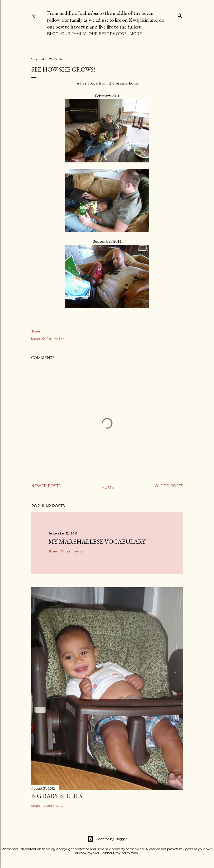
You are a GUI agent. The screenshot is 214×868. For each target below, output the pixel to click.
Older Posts (169, 486)
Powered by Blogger (107, 839)
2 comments (53, 806)
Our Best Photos (108, 34)
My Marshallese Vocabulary (97, 541)
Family (52, 338)
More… (137, 34)
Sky (61, 338)
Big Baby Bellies (57, 796)
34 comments (72, 551)
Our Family (73, 34)
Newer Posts (46, 486)
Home (108, 487)
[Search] (180, 15)
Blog (53, 34)
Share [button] (35, 331)
